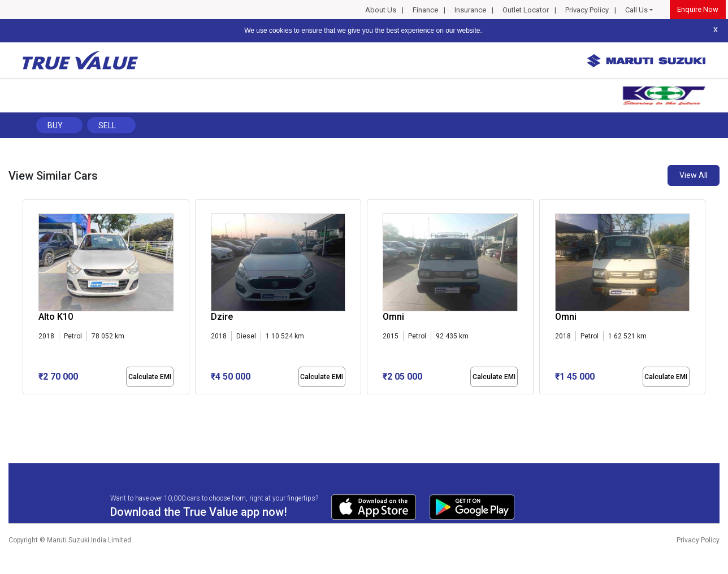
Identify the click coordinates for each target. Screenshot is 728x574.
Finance (425, 10)
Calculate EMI (150, 377)
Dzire (222, 317)
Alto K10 (56, 317)
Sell (107, 125)
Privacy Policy (587, 10)
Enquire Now (698, 9)
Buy (55, 125)
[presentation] (29, 299)
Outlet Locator (526, 10)
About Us (381, 10)
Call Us (636, 10)
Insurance (470, 10)
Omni (393, 317)
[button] (26, 404)
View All (694, 175)
